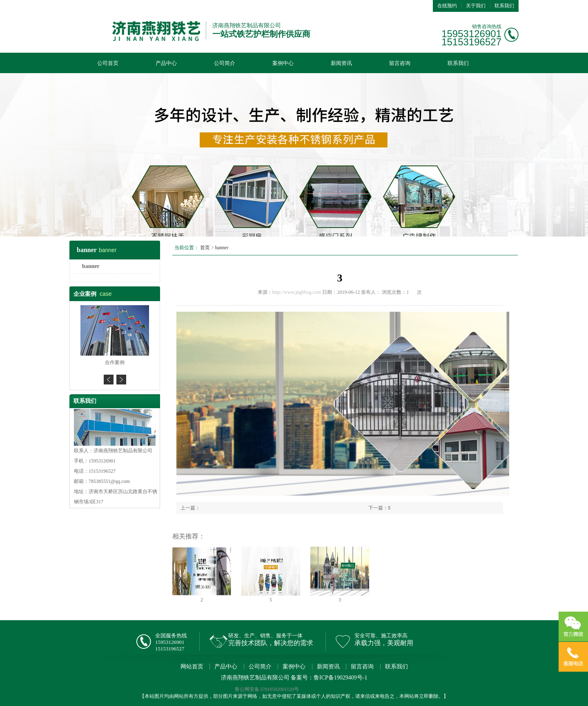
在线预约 (447, 6)
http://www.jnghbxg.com (297, 292)
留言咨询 (400, 63)
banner (91, 266)
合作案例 (115, 362)
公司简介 (225, 63)
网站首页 (192, 667)
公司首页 (108, 63)
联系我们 (504, 6)
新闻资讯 (341, 63)
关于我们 (476, 6)
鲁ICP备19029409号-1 (340, 678)
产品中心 (166, 63)
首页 (205, 248)
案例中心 (283, 63)
